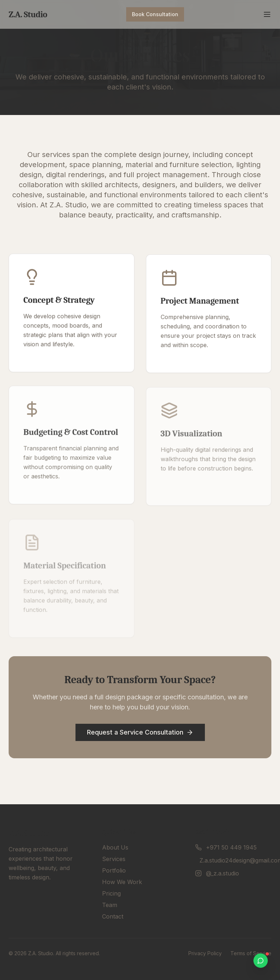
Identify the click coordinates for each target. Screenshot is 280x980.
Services (114, 859)
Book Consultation (155, 14)
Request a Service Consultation (140, 732)
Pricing (111, 893)
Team (110, 905)
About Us (115, 847)
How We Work (122, 882)
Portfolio (114, 870)
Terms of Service (251, 953)
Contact (113, 916)
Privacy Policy (205, 953)
